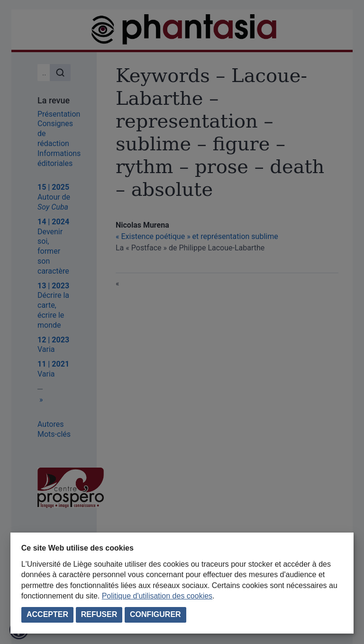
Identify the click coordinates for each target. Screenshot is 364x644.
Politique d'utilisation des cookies (157, 596)
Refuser (99, 614)
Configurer (155, 614)
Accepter (47, 614)
